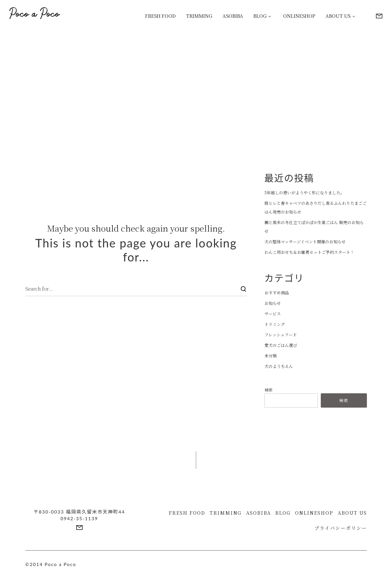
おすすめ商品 (277, 293)
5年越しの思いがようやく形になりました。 (304, 193)
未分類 (271, 356)
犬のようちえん (279, 366)
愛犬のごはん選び (281, 345)
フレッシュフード (281, 335)
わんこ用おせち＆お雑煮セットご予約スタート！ (309, 252)
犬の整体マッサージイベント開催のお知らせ (305, 242)
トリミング (275, 324)
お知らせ (273, 303)
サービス (273, 314)
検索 (269, 390)
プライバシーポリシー (341, 528)
